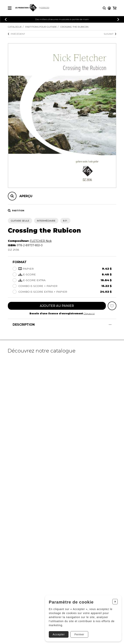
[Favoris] (112, 306)
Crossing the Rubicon (74, 27)
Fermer (79, 634)
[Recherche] (104, 8)
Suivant (110, 34)
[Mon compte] (109, 8)
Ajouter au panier (57, 306)
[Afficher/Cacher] (110, 325)
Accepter (59, 634)
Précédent (16, 34)
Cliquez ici (89, 313)
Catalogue (15, 27)
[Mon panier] (115, 8)
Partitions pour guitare (41, 27)
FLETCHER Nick (41, 241)
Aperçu (26, 196)
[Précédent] (6, 19)
